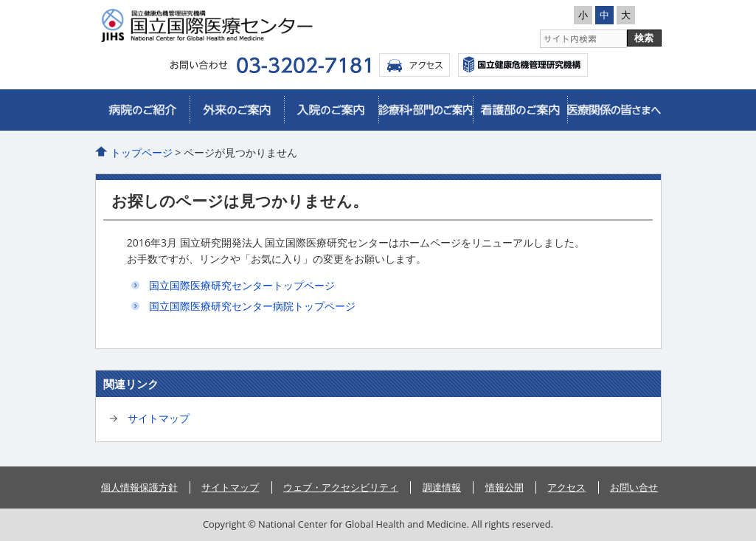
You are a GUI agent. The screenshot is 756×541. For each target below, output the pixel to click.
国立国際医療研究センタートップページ (242, 285)
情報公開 (504, 487)
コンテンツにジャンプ (0, 0)
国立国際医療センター (523, 65)
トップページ (142, 152)
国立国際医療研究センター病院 (235, 25)
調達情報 (442, 487)
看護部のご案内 (520, 110)
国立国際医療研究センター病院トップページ (252, 306)
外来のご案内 (237, 110)
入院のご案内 (331, 110)
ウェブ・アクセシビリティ (341, 487)
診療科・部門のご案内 (426, 110)
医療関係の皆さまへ (614, 110)
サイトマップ (159, 418)
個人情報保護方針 (139, 487)
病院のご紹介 (143, 110)
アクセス (415, 65)
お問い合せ (634, 487)
